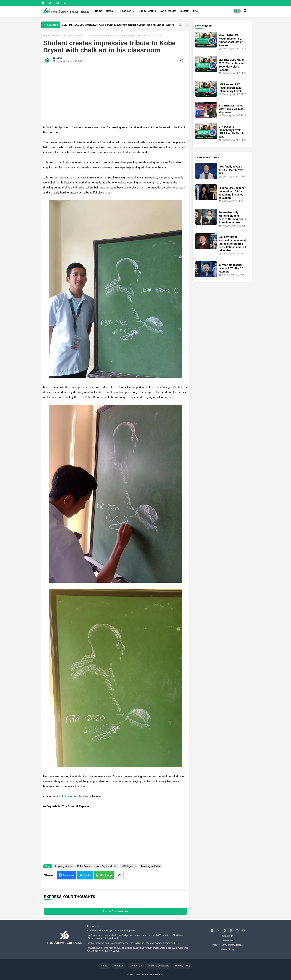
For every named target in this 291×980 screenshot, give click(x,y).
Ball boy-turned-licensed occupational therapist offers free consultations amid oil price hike (232, 244)
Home (99, 11)
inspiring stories (64, 866)
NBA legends (129, 866)
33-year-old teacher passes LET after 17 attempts (231, 268)
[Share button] (119, 875)
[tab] (99, 11)
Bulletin (185, 11)
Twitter (87, 875)
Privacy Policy (183, 966)
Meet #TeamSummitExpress (228, 945)
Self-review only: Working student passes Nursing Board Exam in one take (232, 217)
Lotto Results (168, 11)
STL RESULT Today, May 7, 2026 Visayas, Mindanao (231, 109)
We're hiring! (228, 949)
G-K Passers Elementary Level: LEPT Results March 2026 (231, 132)
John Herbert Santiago (75, 796)
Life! (196, 11)
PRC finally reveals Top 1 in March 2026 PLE (231, 170)
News (109, 11)
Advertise (228, 940)
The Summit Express (153, 975)
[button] (237, 11)
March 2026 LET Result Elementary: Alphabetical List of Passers (231, 40)
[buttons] (43, 3)
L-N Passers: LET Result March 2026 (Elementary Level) (230, 88)
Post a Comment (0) (115, 911)
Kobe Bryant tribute (106, 866)
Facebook (69, 875)
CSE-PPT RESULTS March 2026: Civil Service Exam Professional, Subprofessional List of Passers (118, 25)
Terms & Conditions (158, 966)
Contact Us (136, 966)
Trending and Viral (63, 36)
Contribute (228, 936)
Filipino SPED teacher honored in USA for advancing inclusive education (232, 193)
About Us (118, 966)
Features (126, 11)
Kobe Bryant (84, 866)
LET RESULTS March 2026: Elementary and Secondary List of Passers (232, 65)
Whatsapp (106, 875)
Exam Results (147, 11)
